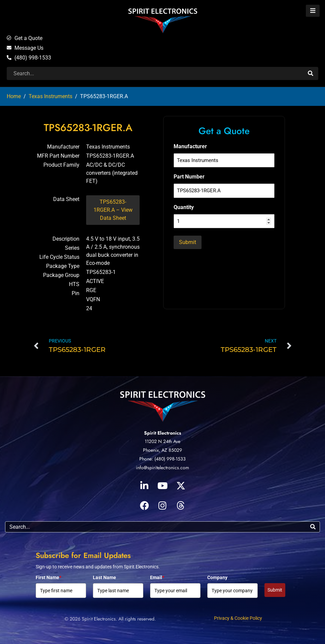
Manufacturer (190, 146)
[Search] (310, 73)
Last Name (104, 577)
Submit (275, 590)
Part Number (189, 177)
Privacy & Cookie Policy (238, 618)
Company (217, 577)
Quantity (184, 207)
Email (157, 577)
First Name (48, 577)
